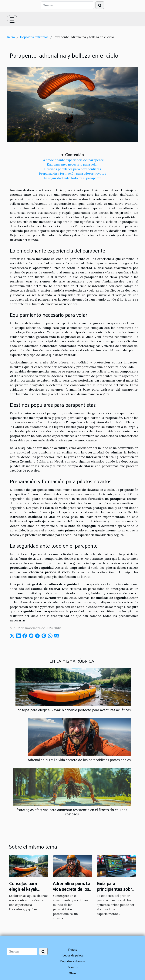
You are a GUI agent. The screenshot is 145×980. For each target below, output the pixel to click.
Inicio (11, 37)
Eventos (73, 967)
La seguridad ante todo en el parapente (73, 178)
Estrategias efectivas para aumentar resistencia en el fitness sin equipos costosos (72, 812)
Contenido (74, 155)
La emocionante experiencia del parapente (72, 160)
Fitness (73, 949)
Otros (72, 973)
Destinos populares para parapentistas (73, 169)
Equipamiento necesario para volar (72, 164)
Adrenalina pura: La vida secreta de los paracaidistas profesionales (79, 760)
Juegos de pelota (73, 955)
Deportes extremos (34, 37)
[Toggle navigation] (12, 19)
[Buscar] (67, 5)
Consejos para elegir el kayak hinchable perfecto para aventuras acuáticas (73, 710)
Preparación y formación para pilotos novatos (72, 173)
